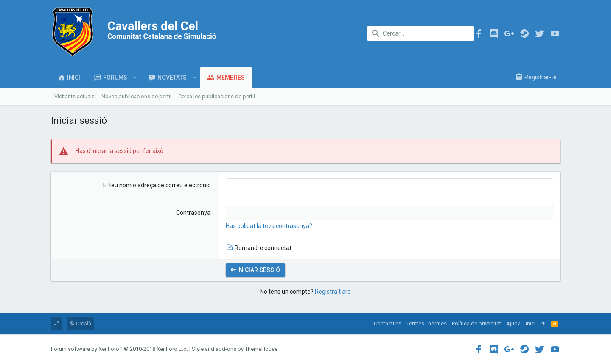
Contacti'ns (388, 324)
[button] (135, 78)
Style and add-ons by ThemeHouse (235, 349)
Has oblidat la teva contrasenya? (269, 226)
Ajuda (513, 324)
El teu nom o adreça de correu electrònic (157, 185)
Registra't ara (333, 292)
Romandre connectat (263, 248)
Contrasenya (193, 213)
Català (80, 324)
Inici (531, 324)
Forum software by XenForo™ (119, 349)
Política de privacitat (476, 324)
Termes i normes (427, 324)
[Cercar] (420, 33)
